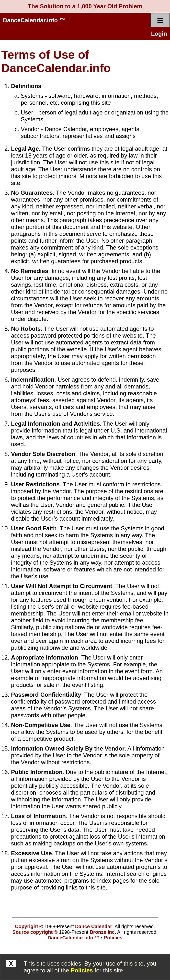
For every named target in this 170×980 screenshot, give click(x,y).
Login (159, 34)
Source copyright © (35, 932)
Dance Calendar (94, 926)
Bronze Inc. (103, 932)
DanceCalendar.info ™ (34, 20)
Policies (82, 970)
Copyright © (29, 926)
